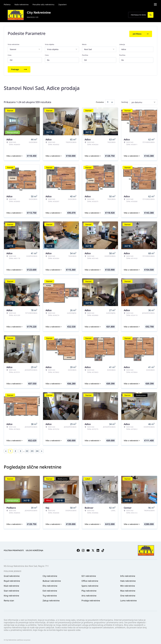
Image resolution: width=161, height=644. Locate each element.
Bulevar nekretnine (52, 580)
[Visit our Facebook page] (78, 550)
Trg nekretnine (50, 595)
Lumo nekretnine (128, 600)
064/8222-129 (33, 17)
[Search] (151, 15)
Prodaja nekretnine (91, 600)
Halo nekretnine (128, 580)
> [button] (42, 450)
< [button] (6, 450)
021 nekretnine (89, 575)
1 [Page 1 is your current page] (10, 450)
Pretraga (19, 68)
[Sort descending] (112, 101)
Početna (7, 4)
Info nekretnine (128, 575)
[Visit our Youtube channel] (88, 550)
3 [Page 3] (20, 450)
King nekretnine (11, 595)
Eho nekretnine (50, 585)
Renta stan (9, 600)
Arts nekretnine (89, 595)
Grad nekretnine (12, 575)
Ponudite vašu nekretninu (43, 4)
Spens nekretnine (90, 585)
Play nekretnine (89, 590)
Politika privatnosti (14, 550)
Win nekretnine (128, 585)
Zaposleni (63, 4)
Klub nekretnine (11, 585)
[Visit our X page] (93, 550)
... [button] (24, 450)
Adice (124, 48)
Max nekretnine (128, 590)
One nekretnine (128, 595)
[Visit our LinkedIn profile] (98, 550)
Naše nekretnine (22, 4)
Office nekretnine (90, 580)
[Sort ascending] (108, 101)
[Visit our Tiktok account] (103, 550)
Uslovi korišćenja (34, 550)
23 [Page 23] (32, 450)
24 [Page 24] (37, 450)
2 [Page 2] (15, 450)
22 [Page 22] (27, 450)
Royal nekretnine (12, 580)
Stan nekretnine (11, 590)
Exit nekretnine (50, 590)
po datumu (137, 101)
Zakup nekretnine (51, 600)
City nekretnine (50, 575)
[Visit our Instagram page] (83, 550)
